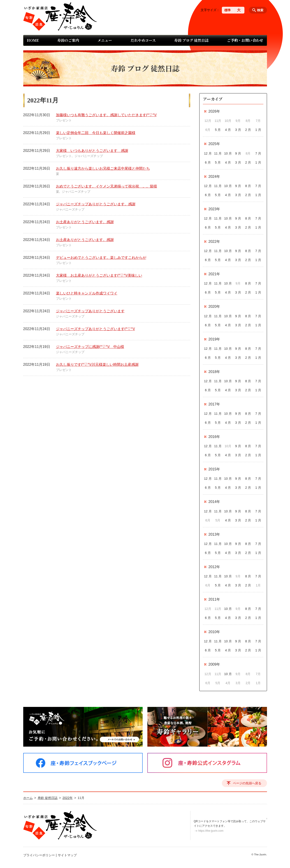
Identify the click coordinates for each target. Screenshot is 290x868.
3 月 (238, 130)
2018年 (214, 372)
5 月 (218, 130)
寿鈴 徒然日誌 (48, 798)
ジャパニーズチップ (89, 156)
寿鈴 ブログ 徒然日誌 (191, 40)
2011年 (214, 599)
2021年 (214, 274)
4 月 (228, 130)
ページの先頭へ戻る (247, 783)
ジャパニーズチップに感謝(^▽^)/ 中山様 (90, 347)
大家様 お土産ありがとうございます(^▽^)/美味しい (99, 275)
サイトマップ (67, 855)
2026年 (214, 111)
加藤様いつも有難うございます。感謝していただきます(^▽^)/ (106, 115)
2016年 (214, 437)
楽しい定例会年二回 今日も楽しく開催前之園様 (96, 133)
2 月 (248, 130)
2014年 (214, 502)
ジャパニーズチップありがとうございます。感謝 (96, 204)
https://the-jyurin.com (211, 831)
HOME (33, 40)
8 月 (248, 186)
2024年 (214, 177)
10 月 (228, 153)
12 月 (208, 153)
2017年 (214, 404)
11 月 (218, 153)
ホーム (28, 798)
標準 (227, 10)
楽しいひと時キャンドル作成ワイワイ (87, 293)
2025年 (214, 144)
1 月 (258, 130)
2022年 (214, 242)
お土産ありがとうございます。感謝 (85, 222)
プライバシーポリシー (39, 855)
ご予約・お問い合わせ (245, 40)
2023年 (214, 209)
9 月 (238, 153)
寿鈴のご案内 (68, 40)
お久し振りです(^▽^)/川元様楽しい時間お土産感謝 (97, 365)
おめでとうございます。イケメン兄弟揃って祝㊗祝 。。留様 (107, 186)
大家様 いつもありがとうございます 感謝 (92, 151)
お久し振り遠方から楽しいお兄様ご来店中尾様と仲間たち (103, 168)
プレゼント (64, 120)
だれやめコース (143, 40)
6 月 (208, 162)
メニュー (105, 40)
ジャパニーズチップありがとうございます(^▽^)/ (95, 329)
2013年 (214, 534)
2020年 (214, 307)
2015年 (214, 469)
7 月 (258, 153)
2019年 (214, 339)
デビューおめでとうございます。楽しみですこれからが (101, 258)
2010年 (214, 632)
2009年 (214, 664)
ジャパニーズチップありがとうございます (90, 311)
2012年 (214, 567)
